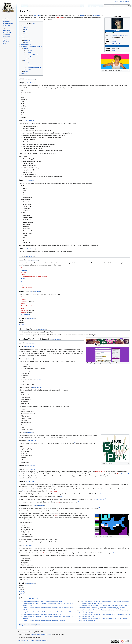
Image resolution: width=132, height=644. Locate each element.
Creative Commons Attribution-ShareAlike (42, 635)
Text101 (82, 16)
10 (99, 508)
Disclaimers (38, 640)
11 (36, 517)
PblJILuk (23, 299)
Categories (22, 625)
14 (27, 579)
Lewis (22, 286)
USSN (57, 516)
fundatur (23, 274)
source (21, 592)
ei (21, 283)
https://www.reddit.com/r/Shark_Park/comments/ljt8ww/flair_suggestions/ (45, 621)
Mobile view (45, 640)
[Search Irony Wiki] (117, 6)
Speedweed (24, 310)
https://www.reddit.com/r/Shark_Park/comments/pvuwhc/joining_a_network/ (102, 608)
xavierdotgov (115, 42)
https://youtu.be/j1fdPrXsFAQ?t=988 (91, 603)
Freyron (23, 297)
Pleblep (23, 304)
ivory (22, 281)
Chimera (23, 272)
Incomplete (39, 625)
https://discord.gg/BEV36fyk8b (120, 35)
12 (113, 552)
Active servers (31, 625)
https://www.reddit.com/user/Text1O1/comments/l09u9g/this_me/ (43, 601)
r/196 (96, 553)
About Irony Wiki (30, 640)
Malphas (23, 312)
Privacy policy (22, 640)
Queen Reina (25, 301)
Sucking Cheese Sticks (27, 306)
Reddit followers (100, 472)
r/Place (44, 553)
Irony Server (37, 16)
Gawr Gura (124, 474)
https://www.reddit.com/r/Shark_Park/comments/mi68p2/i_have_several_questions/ (104, 601)
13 (97, 572)
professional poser (26, 288)
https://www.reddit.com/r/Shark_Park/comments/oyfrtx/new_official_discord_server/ (104, 606)
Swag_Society (60, 18)
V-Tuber (118, 474)
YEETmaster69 (25, 315)
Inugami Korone (98, 499)
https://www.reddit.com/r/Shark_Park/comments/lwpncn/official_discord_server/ (47, 612)
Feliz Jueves (41, 380)
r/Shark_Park (115, 44)
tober (22, 308)
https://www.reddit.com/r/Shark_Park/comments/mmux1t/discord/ (43, 614)
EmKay (58, 502)
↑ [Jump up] (23, 601)
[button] (5, 44)
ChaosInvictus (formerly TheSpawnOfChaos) (34, 277)
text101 (114, 50)
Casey (23, 268)
